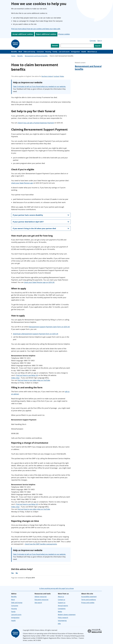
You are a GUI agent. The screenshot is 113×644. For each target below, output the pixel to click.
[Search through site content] (77, 46)
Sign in (100, 41)
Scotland (56, 76)
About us (61, 597)
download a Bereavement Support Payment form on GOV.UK (36, 334)
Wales (62, 76)
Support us (62, 603)
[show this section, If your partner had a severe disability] (41, 215)
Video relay (15, 378)
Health (84, 52)
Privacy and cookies (88, 603)
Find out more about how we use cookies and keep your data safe (36, 29)
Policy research (63, 618)
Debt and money (29, 52)
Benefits (14, 52)
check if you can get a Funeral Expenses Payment (36, 123)
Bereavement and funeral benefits (36, 56)
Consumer (40, 52)
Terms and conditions (89, 600)
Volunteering (62, 621)
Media (60, 612)
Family (55, 52)
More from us (92, 52)
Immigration (75, 52)
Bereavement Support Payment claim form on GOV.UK (49, 327)
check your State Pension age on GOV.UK (39, 282)
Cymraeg (93, 41)
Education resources (41, 600)
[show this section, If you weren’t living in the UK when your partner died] (41, 228)
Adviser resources (41, 597)
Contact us (61, 600)
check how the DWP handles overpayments (41, 544)
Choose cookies (64, 34)
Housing (48, 52)
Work (20, 52)
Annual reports (63, 606)
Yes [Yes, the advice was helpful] (12, 573)
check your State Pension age (22, 183)
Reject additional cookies (46, 34)
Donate (55, 46)
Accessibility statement (89, 597)
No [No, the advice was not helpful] (17, 573)
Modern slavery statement (67, 615)
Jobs (59, 624)
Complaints (62, 609)
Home (13, 56)
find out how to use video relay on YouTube (34, 380)
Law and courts (64, 52)
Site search (38, 603)
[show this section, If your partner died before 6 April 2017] (41, 222)
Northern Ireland (47, 76)
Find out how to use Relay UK (27, 375)
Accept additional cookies (23, 34)
